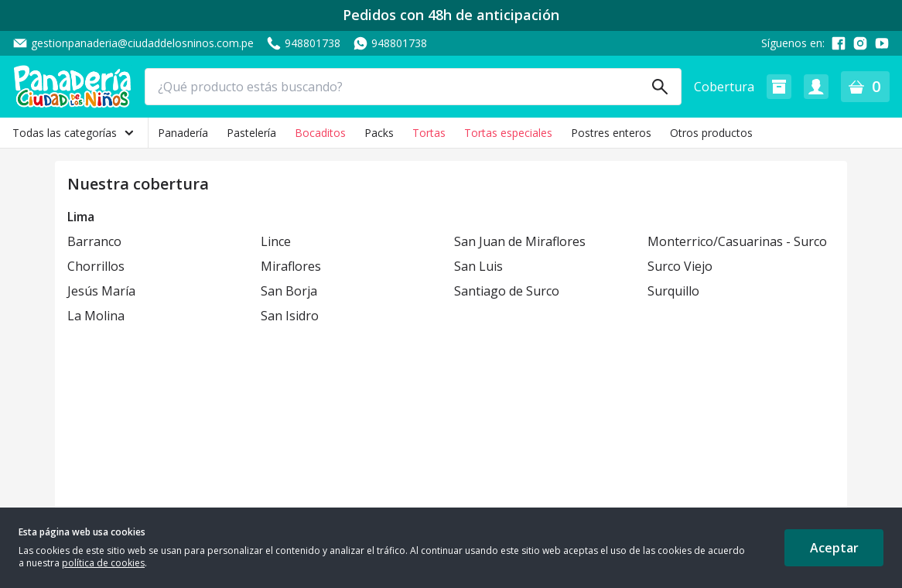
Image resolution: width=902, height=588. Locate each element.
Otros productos (711, 133)
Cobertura (724, 87)
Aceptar (834, 548)
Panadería (183, 133)
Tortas (429, 133)
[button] (779, 87)
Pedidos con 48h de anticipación (451, 15)
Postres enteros (611, 133)
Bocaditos (320, 133)
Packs (379, 133)
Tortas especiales (508, 133)
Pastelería (251, 133)
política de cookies (103, 563)
